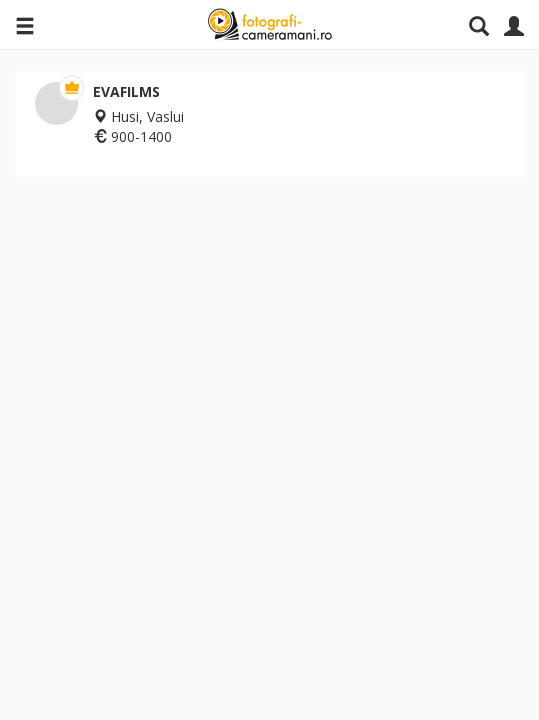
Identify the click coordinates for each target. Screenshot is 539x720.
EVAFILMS (126, 91)
